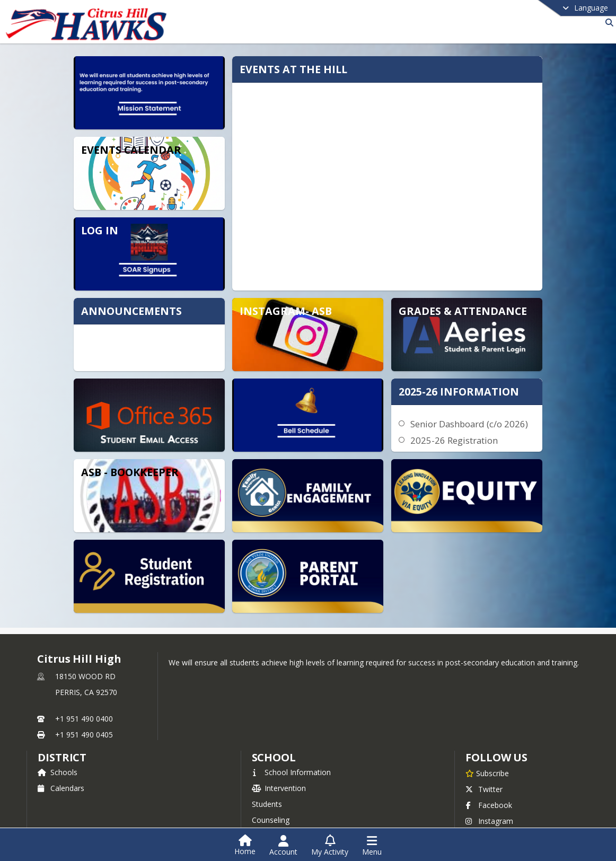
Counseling (271, 799)
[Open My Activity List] (330, 846)
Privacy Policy (495, 816)
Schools (58, 752)
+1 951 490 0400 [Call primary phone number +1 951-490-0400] (84, 698)
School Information (291, 752)
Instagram (489, 800)
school (274, 737)
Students (267, 783)
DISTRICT (62, 737)
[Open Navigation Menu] (372, 846)
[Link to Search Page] (607, 23)
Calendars (61, 767)
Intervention (279, 767)
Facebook (489, 784)
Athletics (273, 815)
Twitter (484, 768)
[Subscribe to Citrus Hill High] (487, 752)
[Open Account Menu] (283, 846)
